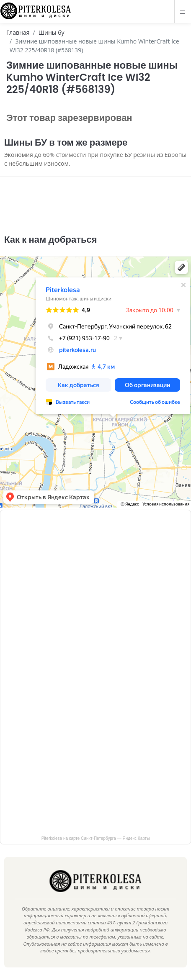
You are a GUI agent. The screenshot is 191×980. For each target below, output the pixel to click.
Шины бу (52, 32)
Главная (18, 32)
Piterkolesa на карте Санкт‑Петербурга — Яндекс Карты (96, 838)
